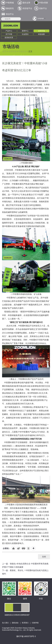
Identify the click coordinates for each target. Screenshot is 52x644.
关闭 (44, 557)
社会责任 (25, 34)
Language (41, 18)
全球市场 (41, 31)
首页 (4, 51)
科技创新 (41, 34)
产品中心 (9, 31)
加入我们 (5, 623)
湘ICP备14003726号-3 (26, 636)
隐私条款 (15, 623)
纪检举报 (35, 623)
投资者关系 (9, 38)
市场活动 (22, 51)
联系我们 (25, 623)
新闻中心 (25, 31)
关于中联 (9, 34)
